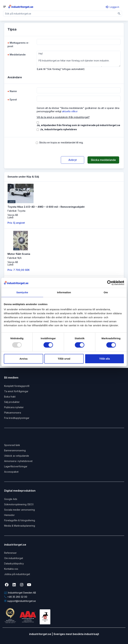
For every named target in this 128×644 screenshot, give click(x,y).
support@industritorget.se (20, 601)
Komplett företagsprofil (17, 386)
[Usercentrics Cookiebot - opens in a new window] (110, 283)
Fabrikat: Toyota (16, 211)
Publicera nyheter (14, 407)
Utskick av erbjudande (17, 456)
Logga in (112, 7)
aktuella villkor (70, 111)
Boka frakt (10, 397)
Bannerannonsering (15, 450)
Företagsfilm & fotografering (20, 520)
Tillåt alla (104, 359)
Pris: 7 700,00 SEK (19, 270)
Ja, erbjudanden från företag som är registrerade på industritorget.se (78, 125)
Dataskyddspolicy (14, 563)
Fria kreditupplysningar (17, 418)
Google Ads (11, 499)
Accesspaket (11, 472)
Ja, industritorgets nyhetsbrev (58, 129)
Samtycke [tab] (22, 292)
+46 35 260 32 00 (16, 597)
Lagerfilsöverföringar (16, 466)
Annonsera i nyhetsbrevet (18, 461)
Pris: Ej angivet (16, 223)
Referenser (10, 553)
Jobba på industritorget (17, 574)
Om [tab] (106, 292)
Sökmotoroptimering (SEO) (19, 504)
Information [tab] (64, 292)
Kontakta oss (11, 569)
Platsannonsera (13, 413)
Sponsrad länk (12, 445)
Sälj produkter (12, 402)
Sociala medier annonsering (19, 510)
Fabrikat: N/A (14, 258)
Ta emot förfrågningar (16, 391)
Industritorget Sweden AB (20, 593)
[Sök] (119, 14)
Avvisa (23, 359)
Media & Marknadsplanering (20, 526)
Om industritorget (14, 558)
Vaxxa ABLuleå (13, 216)
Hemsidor (9, 515)
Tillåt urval (64, 359)
